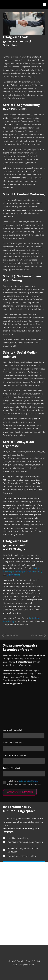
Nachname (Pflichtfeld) (13, 743)
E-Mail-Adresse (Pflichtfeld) (15, 755)
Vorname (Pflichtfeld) (12, 730)
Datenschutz (30, 965)
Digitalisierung (13, 575)
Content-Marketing (34, 572)
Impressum (18, 965)
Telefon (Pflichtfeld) (12, 768)
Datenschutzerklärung (28, 781)
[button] (44, 4)
